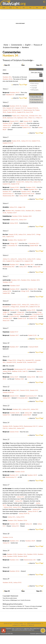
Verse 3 (5, 137)
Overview (34, 86)
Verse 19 (6, 551)
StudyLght (11, 4)
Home (6, 45)
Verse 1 (5, 89)
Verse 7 (5, 276)
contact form (31, 630)
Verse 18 (6, 534)
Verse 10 (6, 343)
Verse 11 (6, 357)
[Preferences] (44, 8)
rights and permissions (34, 623)
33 (7, 65)
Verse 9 (5, 328)
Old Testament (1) (36, 100)
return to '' (20, 85)
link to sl (31, 625)
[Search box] (34, 75)
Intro (4, 70)
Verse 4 (5, 203)
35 (39, 65)
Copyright (34, 88)
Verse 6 (5, 255)
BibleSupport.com (16, 600)
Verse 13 (6, 406)
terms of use (8, 623)
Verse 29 (6, 579)
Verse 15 (6, 439)
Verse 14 (6, 423)
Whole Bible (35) (36, 97)
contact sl (15, 625)
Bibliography (35, 90)
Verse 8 (5, 301)
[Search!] (41, 75)
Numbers (25, 47)
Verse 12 (6, 387)
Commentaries (16, 45)
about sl (23, 625)
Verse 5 (5, 231)
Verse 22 (6, 567)
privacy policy (19, 623)
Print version (35, 83)
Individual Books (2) (37, 102)
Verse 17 (6, 485)
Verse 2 (5, 102)
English (28, 45)
